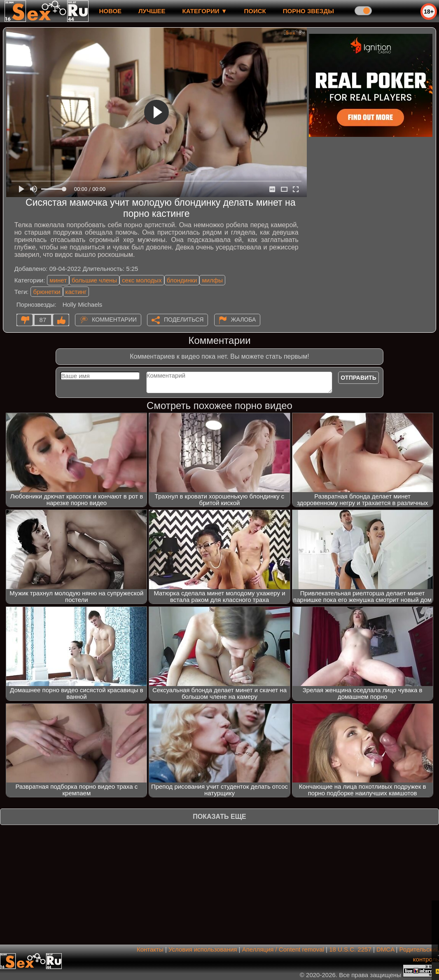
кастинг (76, 292)
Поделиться (184, 320)
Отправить (358, 378)
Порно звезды (308, 11)
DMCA (385, 949)
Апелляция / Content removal (283, 949)
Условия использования (203, 949)
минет (58, 280)
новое (110, 11)
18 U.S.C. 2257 (350, 949)
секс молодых (142, 280)
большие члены (94, 280)
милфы (212, 280)
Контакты (150, 949)
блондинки (182, 280)
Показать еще (219, 817)
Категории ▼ (205, 11)
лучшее (152, 11)
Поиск (255, 11)
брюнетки (47, 292)
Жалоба (244, 320)
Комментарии (114, 320)
